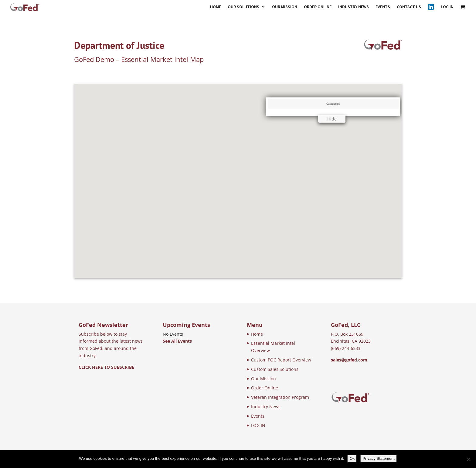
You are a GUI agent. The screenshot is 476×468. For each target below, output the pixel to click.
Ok (352, 458)
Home (257, 334)
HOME (216, 7)
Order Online (265, 388)
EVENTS (383, 7)
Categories (333, 104)
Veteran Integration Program (280, 397)
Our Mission (263, 379)
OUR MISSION (285, 7)
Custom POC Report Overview (281, 360)
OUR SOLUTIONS (243, 7)
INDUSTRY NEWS (354, 7)
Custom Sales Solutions (275, 369)
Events (258, 416)
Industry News (266, 407)
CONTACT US (409, 7)
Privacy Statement (379, 458)
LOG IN (447, 7)
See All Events (177, 341)
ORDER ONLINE (318, 7)
